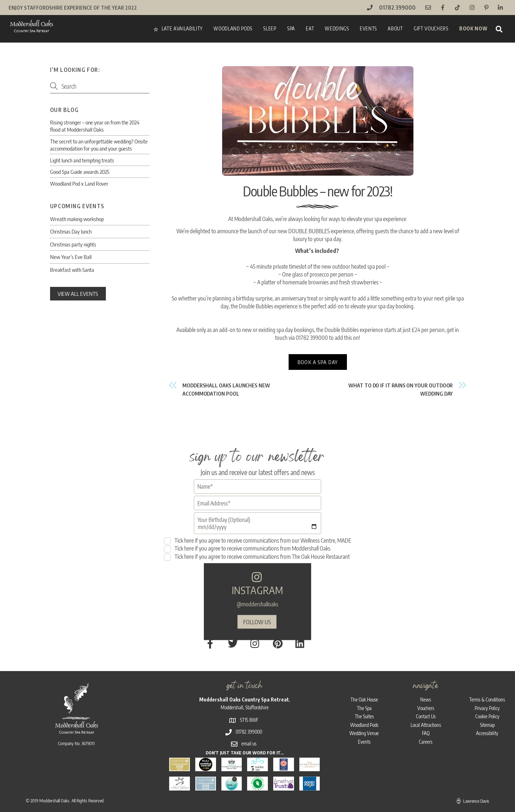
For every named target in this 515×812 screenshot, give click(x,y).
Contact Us (426, 707)
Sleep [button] (270, 28)
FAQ (426, 724)
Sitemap (487, 716)
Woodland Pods (233, 28)
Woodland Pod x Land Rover (79, 183)
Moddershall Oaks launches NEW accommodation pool (226, 391)
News (426, 690)
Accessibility (487, 724)
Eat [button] (310, 28)
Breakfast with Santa (72, 270)
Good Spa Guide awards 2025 (80, 172)
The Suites (364, 707)
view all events (78, 294)
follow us (257, 619)
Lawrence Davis (476, 792)
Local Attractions (426, 716)
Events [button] (368, 28)
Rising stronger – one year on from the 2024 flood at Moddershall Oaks (95, 126)
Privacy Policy (487, 699)
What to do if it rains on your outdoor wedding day (401, 391)
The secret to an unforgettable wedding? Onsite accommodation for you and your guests (99, 145)
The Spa (364, 699)
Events (364, 733)
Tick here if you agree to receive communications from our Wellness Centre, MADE (257, 544)
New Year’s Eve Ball (71, 257)
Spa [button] (291, 28)
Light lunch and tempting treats (82, 160)
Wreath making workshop (77, 219)
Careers (426, 733)
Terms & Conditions (487, 690)
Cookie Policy (487, 707)
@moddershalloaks (257, 602)
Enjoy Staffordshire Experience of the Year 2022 (75, 8)
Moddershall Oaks (54, 792)
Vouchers (426, 699)
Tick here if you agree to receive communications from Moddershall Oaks (247, 552)
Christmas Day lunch (71, 231)
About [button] (395, 28)
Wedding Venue (364, 724)
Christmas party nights (73, 244)
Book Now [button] (473, 28)
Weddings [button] (337, 28)
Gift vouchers (431, 28)
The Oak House (364, 690)
